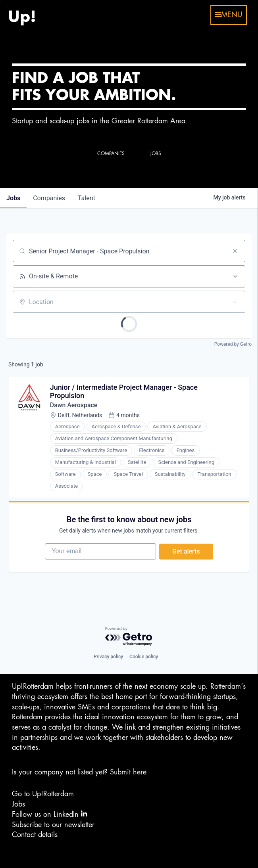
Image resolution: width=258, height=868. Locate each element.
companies (49, 198)
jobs (13, 198)
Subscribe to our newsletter (53, 825)
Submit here (128, 772)
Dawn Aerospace (74, 405)
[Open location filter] (235, 302)
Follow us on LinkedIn (49, 814)
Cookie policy (144, 657)
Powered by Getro (233, 344)
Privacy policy (108, 657)
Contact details (35, 835)
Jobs (18, 805)
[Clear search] (235, 251)
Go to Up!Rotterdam (43, 794)
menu (229, 15)
